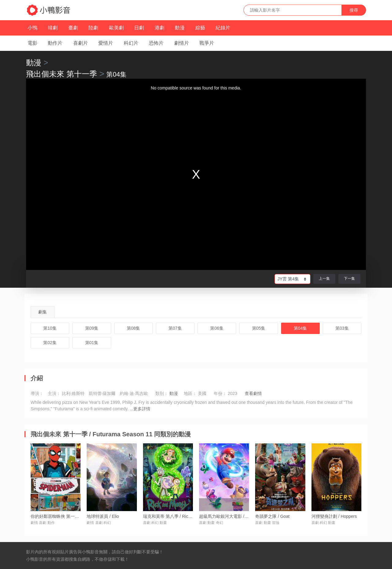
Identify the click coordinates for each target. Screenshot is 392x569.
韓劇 (53, 28)
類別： (162, 393)
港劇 (160, 28)
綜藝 (200, 28)
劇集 (43, 312)
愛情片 (106, 43)
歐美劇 (116, 28)
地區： (190, 393)
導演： (37, 393)
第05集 (259, 328)
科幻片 (131, 43)
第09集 (92, 328)
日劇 (139, 28)
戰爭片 (207, 43)
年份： (220, 393)
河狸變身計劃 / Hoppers (334, 516)
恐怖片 (156, 43)
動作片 (55, 43)
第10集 (50, 328)
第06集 (217, 328)
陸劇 (93, 28)
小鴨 (32, 28)
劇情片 (182, 43)
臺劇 (73, 28)
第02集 (50, 343)
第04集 (300, 328)
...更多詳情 (140, 409)
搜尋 (354, 10)
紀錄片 (223, 28)
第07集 (175, 328)
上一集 (324, 279)
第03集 (342, 328)
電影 (32, 43)
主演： (54, 393)
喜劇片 (81, 43)
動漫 (180, 28)
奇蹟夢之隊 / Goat (272, 516)
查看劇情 (253, 393)
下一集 (349, 279)
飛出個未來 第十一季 (62, 74)
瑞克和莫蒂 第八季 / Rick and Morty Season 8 (187, 516)
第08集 (134, 328)
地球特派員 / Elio (103, 516)
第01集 (92, 343)
